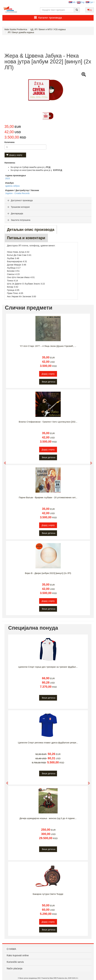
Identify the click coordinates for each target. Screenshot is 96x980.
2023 (8, 178)
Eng (81, 2)
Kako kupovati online (18, 955)
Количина (9, 142)
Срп (89, 2)
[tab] (48, 200)
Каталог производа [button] (48, 18)
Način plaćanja (15, 968)
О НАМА (11, 949)
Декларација (15, 213)
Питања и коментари (26, 238)
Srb (72, 2)
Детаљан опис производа (31, 230)
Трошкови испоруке (18, 207)
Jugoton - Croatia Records (17, 193)
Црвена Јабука (12, 186)
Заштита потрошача (18, 220)
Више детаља (49, 382)
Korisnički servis (15, 962)
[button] (4, 461)
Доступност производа (20, 200)
